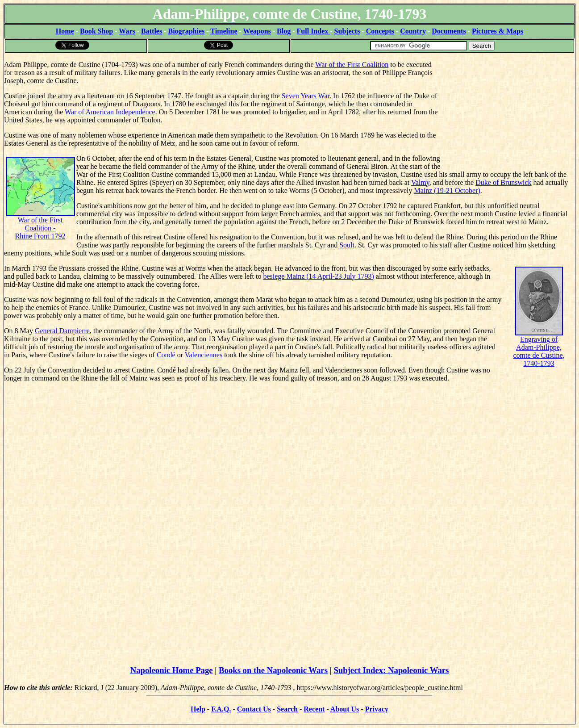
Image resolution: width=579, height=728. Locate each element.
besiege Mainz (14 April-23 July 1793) (318, 276)
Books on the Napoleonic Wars (273, 670)
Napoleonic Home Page (172, 670)
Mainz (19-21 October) (447, 190)
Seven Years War (306, 96)
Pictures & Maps (498, 31)
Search (287, 709)
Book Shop (96, 31)
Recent (314, 709)
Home (65, 31)
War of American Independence (110, 112)
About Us (345, 709)
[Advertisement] (508, 109)
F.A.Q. (221, 709)
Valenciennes (204, 355)
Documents (449, 31)
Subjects (347, 31)
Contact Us (254, 709)
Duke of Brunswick (503, 182)
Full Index (314, 31)
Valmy (420, 182)
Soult (347, 245)
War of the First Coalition (352, 65)
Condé (166, 355)
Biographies (186, 31)
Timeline (224, 31)
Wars (127, 31)
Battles (152, 31)
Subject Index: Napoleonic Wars (391, 670)
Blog (284, 31)
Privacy (377, 709)
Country (413, 31)
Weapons (257, 31)
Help (198, 709)
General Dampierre (62, 331)
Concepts (380, 31)
